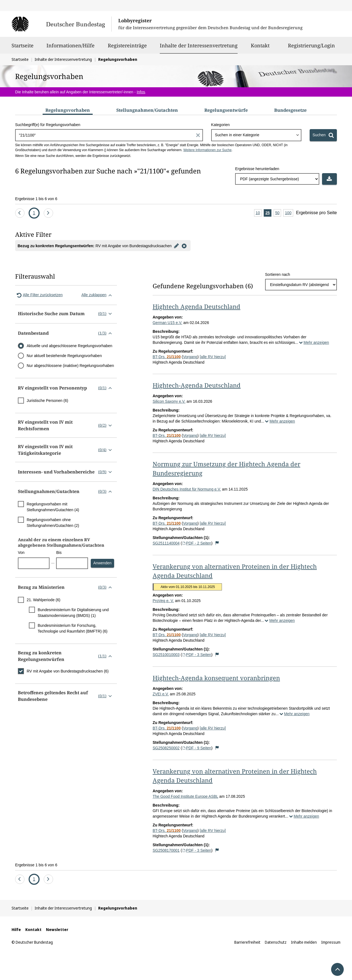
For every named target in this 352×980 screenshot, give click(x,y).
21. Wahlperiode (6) (43, 600)
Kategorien (221, 125)
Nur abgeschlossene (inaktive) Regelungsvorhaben (70, 366)
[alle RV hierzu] (213, 357)
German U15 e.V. (167, 323)
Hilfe (16, 929)
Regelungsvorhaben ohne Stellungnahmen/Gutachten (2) (53, 523)
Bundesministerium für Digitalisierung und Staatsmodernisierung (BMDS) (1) (73, 613)
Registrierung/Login (311, 48)
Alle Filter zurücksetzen (39, 295)
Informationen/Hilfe (71, 48)
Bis (59, 552)
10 (259, 213)
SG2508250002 (166, 748)
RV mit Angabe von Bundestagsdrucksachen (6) (68, 671)
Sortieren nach (278, 274)
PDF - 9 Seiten (197, 748)
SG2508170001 (166, 850)
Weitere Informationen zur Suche (207, 150)
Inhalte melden (304, 942)
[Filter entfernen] (184, 246)
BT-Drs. (167, 357)
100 (289, 213)
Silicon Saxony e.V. (169, 401)
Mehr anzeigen (313, 342)
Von (21, 552)
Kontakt (260, 48)
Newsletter (57, 929)
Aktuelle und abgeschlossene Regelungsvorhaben (69, 346)
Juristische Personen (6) (47, 401)
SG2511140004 (166, 543)
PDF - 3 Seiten (197, 655)
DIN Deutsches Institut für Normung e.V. (187, 489)
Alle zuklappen (98, 295)
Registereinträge (127, 48)
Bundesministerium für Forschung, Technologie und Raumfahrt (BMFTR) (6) (73, 628)
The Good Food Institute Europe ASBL (185, 796)
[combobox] (256, 135)
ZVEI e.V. (161, 694)
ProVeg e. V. (163, 601)
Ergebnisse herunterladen (257, 169)
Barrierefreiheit (247, 942)
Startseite (23, 48)
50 (278, 213)
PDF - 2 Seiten (197, 543)
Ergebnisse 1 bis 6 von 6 (36, 199)
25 (268, 213)
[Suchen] (323, 135)
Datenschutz (276, 942)
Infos (141, 92)
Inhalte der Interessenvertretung (199, 45)
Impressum (331, 942)
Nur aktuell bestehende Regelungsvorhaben (64, 356)
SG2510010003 (166, 655)
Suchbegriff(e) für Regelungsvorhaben (48, 125)
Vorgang (190, 357)
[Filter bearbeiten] (177, 246)
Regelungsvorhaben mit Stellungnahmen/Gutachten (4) (53, 507)
